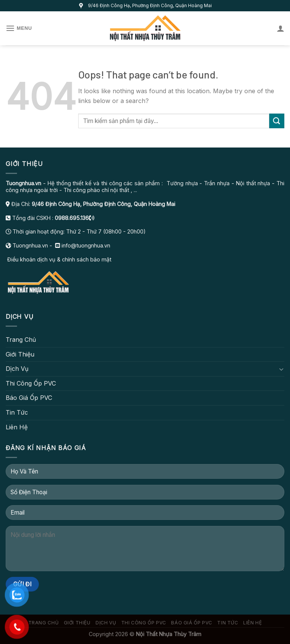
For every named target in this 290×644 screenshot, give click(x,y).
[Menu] (19, 28)
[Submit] (277, 121)
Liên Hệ (17, 427)
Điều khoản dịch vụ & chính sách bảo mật (59, 259)
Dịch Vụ (17, 369)
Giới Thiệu (20, 354)
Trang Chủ (21, 340)
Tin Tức (17, 412)
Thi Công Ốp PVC (31, 383)
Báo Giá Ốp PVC (29, 398)
